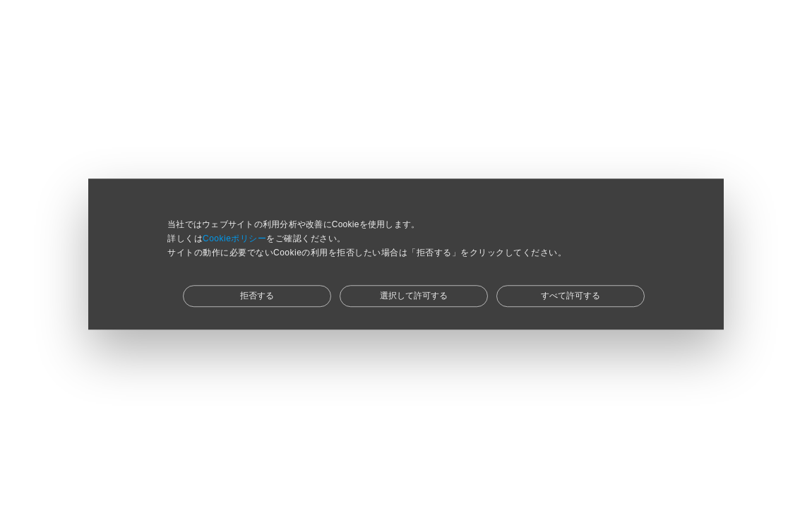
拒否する (257, 296)
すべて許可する (571, 296)
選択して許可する (414, 296)
